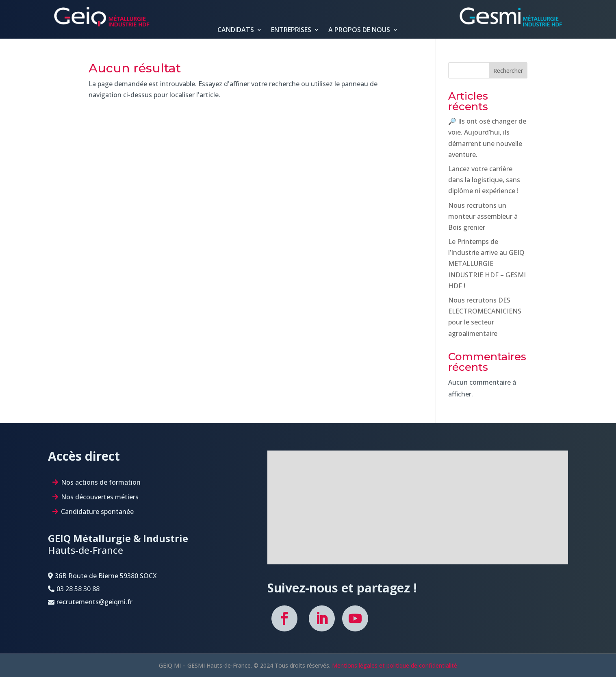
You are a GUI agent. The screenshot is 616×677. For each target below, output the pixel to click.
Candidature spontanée (97, 512)
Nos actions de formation (101, 482)
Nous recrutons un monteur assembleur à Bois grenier (483, 216)
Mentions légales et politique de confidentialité (395, 665)
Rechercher (508, 71)
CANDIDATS (236, 30)
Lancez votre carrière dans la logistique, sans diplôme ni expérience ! (484, 180)
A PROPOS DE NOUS (359, 30)
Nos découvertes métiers (100, 497)
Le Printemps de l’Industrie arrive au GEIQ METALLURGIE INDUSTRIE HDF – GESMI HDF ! (487, 264)
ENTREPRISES (291, 30)
